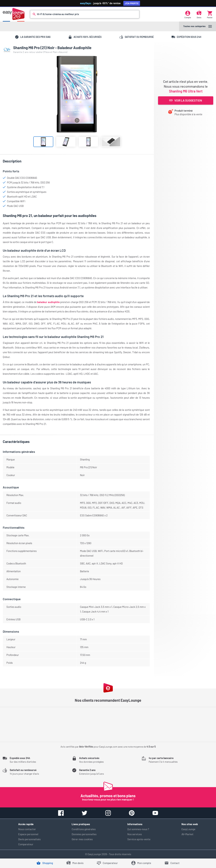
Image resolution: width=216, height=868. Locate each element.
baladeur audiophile (48, 302)
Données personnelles (84, 834)
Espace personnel (28, 834)
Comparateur (26, 844)
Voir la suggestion (186, 100)
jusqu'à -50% (109, 3)
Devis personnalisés (29, 839)
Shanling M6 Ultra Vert (186, 91)
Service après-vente (139, 839)
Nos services (135, 834)
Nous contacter (27, 829)
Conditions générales (84, 829)
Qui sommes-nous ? (138, 829)
